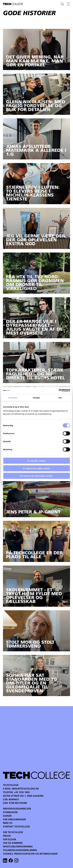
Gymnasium (10, 812)
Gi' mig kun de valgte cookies (36, 468)
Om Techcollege (13, 832)
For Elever (9, 840)
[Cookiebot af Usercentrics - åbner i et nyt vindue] (59, 391)
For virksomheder (14, 820)
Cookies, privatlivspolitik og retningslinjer (30, 854)
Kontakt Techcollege (16, 827)
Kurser (7, 816)
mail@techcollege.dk (25, 789)
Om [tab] (60, 398)
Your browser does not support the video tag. (36, 739)
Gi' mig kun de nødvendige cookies (36, 476)
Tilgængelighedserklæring (20, 850)
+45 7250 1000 (22, 792)
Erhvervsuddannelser (17, 809)
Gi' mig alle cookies (36, 461)
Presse (7, 836)
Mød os (8, 823)
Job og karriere (13, 843)
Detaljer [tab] (37, 398)
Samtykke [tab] (13, 398)
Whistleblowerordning (18, 847)
